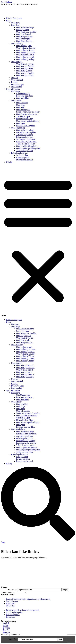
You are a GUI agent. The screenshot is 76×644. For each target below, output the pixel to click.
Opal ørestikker (23, 98)
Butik (8, 20)
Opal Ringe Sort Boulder (26, 32)
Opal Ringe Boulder (24, 41)
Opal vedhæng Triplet (25, 55)
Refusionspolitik (23, 157)
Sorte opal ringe (23, 30)
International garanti (24, 160)
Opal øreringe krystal (25, 64)
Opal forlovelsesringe (25, 27)
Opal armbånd (17, 80)
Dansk (6, 626)
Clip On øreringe (23, 94)
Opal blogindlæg (18, 128)
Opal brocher (16, 87)
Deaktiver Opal (17, 84)
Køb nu (4, 587)
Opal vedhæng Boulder (26, 48)
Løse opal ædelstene (24, 96)
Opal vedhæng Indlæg (25, 59)
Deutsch (6, 628)
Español (6, 630)
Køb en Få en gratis (14, 18)
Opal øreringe (17, 62)
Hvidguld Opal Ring (25, 119)
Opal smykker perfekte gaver (28, 148)
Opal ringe (15, 25)
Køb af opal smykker (20, 153)
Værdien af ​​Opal (23, 116)
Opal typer (21, 123)
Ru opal (14, 82)
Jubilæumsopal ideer (25, 151)
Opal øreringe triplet (25, 68)
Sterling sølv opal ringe (26, 139)
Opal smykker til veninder (27, 146)
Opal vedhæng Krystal (25, 50)
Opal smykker (22, 103)
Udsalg (9, 162)
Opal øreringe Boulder (25, 73)
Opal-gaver (16, 23)
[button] (38, 241)
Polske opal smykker (25, 137)
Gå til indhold (7, 2)
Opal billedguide (23, 110)
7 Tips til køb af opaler (25, 144)
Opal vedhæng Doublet (26, 52)
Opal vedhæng (17, 43)
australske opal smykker (26, 132)
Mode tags (15, 91)
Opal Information (13, 89)
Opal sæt (15, 78)
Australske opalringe (25, 135)
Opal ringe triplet (23, 39)
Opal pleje (20, 107)
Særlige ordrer (22, 155)
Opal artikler (16, 100)
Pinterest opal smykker (26, 126)
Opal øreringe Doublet (25, 66)
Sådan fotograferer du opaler (28, 112)
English (6, 623)
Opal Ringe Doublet (24, 36)
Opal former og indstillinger (28, 121)
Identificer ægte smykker (26, 141)
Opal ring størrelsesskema (27, 114)
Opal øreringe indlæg (25, 75)
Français (6, 632)
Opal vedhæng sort (24, 46)
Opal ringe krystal (24, 34)
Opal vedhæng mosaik (25, 57)
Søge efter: (12, 590)
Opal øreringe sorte (24, 71)
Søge (65, 590)
